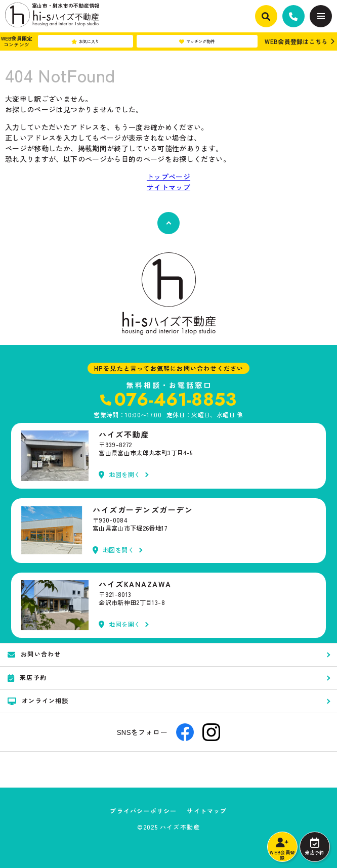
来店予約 (314, 847)
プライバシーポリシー (143, 811)
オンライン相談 (38, 701)
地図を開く (120, 475)
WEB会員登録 (282, 849)
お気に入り (85, 41)
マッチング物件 (197, 41)
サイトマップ (168, 187)
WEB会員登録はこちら (296, 41)
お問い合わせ (34, 654)
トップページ (168, 177)
